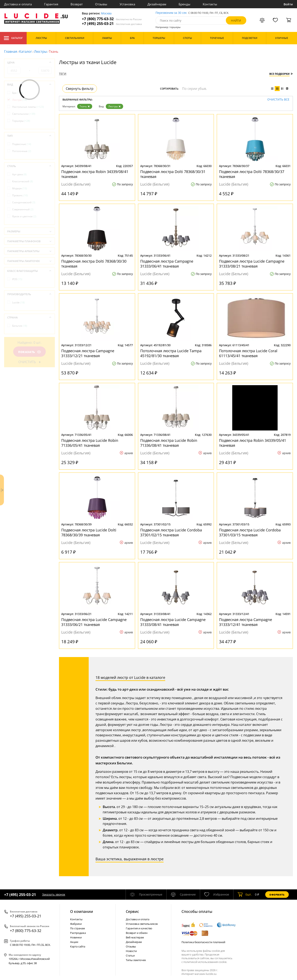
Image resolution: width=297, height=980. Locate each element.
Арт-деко (19, 174)
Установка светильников (142, 924)
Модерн (20, 188)
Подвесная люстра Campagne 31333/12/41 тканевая (246, 622)
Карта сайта (78, 946)
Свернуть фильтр (80, 89)
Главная (11, 51)
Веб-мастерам (135, 937)
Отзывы (101, 4)
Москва (106, 13)
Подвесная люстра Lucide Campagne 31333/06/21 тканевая (94, 622)
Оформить (277, 895)
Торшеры (21, 121)
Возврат (77, 4)
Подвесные (22, 144)
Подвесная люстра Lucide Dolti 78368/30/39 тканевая (89, 532)
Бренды (184, 4)
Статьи (130, 955)
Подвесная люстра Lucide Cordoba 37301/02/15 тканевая (171, 532)
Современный (23, 209)
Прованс (20, 195)
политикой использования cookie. (205, 962)
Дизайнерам (157, 4)
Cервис (132, 911)
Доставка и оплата (18, 4)
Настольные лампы (28, 107)
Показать (29, 352)
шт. (245, 895)
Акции (74, 942)
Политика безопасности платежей (203, 942)
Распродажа (78, 933)
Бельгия (20, 326)
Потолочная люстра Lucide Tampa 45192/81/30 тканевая (171, 353)
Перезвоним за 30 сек (171, 13)
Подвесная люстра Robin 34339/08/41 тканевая (95, 174)
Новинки (76, 937)
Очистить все (278, 100)
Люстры (40, 51)
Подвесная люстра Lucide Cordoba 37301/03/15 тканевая (250, 532)
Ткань (85, 106)
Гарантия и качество (139, 928)
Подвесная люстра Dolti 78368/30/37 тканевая (252, 174)
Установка (127, 4)
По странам (78, 928)
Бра (18, 93)
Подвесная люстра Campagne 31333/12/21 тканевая (88, 353)
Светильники (24, 114)
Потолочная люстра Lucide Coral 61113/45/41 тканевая (248, 353)
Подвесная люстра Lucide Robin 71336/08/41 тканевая (169, 443)
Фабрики (76, 924)
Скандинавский (24, 202)
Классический (23, 181)
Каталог (13, 38)
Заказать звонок (54, 894)
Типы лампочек (136, 960)
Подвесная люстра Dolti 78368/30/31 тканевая (173, 174)
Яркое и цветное (24, 216)
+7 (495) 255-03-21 (112, 24)
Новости (131, 951)
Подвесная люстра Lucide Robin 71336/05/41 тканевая (90, 443)
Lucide (18, 302)
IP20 (17, 279)
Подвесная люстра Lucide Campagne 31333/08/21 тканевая (252, 264)
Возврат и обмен (137, 933)
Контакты (210, 4)
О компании (82, 911)
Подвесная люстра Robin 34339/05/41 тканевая (253, 443)
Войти (288, 4)
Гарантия (51, 4)
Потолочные (22, 151)
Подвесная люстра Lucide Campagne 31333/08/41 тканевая (173, 622)
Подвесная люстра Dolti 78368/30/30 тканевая (94, 264)
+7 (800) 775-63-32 (112, 19)
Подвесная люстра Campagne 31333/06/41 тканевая (167, 264)
